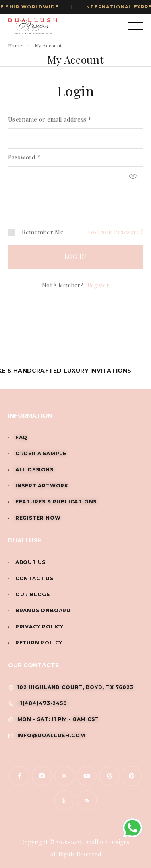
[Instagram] (42, 776)
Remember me (36, 232)
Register (98, 285)
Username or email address (50, 119)
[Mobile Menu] (135, 26)
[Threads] (109, 776)
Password (24, 157)
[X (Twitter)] (64, 776)
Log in (75, 256)
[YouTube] (87, 776)
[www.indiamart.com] (87, 801)
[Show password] (133, 176)
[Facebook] (19, 776)
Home (15, 45)
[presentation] (63, 200)
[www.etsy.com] (64, 800)
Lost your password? (115, 232)
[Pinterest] (132, 776)
